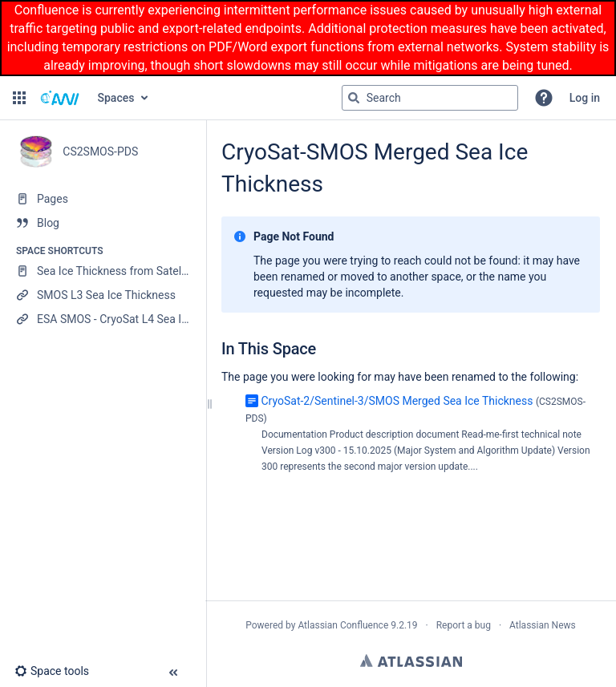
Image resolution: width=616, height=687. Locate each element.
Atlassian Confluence (343, 625)
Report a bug (464, 625)
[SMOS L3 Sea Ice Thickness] (103, 295)
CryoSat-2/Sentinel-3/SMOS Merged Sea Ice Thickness (397, 401)
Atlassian (411, 661)
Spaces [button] (116, 98)
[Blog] (103, 223)
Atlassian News (543, 625)
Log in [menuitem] (585, 98)
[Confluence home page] (60, 98)
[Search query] (430, 98)
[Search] (354, 98)
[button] (19, 98)
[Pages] (103, 199)
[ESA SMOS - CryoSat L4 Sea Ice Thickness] (103, 319)
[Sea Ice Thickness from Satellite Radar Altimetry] (103, 271)
